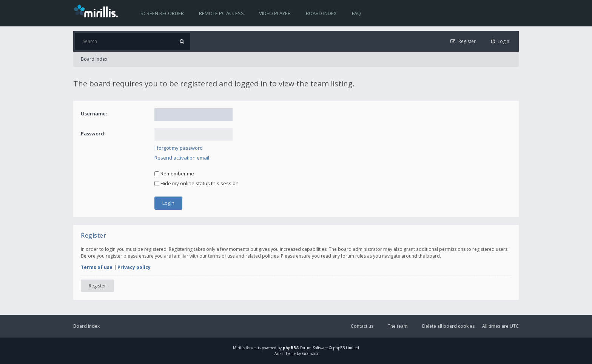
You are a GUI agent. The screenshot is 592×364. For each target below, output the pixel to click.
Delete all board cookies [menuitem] (448, 326)
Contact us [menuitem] (362, 326)
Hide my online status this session (197, 183)
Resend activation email (182, 158)
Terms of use (97, 267)
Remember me (174, 174)
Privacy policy (134, 267)
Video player (275, 13)
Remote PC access (221, 13)
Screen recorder (162, 13)
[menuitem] (500, 41)
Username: (94, 114)
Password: (93, 134)
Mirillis (239, 348)
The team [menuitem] (398, 326)
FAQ (356, 13)
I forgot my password (179, 148)
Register (97, 286)
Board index (321, 13)
